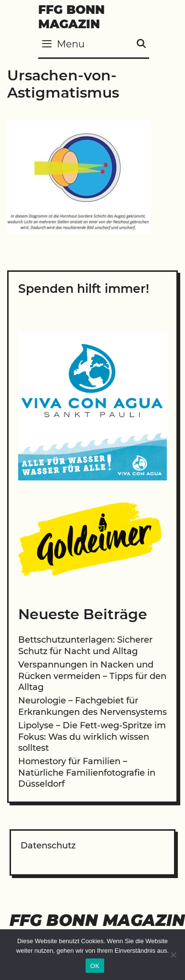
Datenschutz (48, 846)
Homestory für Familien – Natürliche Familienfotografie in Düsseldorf (87, 773)
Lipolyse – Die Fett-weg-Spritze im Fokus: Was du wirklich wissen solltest (92, 737)
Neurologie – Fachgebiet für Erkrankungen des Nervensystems (92, 706)
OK (95, 966)
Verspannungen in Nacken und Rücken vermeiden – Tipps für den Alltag (92, 676)
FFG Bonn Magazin (71, 17)
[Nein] (173, 955)
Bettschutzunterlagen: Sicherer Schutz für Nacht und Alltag (85, 645)
